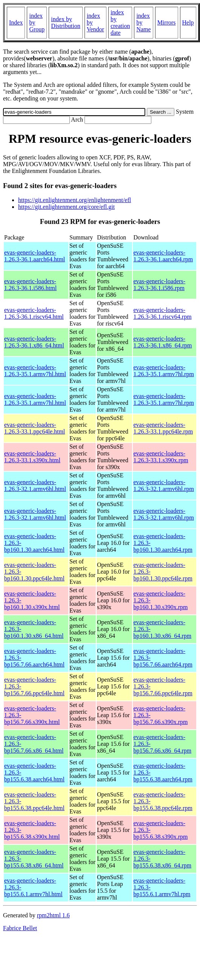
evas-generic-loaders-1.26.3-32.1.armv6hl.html (35, 485)
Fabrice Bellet (20, 928)
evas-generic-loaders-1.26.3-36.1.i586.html (30, 285)
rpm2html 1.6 (53, 915)
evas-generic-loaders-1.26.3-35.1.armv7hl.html (35, 371)
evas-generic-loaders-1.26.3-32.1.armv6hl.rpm (163, 485)
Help (188, 22)
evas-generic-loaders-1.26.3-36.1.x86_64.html (34, 342)
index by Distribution (65, 22)
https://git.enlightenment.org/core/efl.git (66, 207)
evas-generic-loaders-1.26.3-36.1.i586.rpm (159, 285)
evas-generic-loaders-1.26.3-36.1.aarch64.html (35, 256)
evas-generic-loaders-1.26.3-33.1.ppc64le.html (35, 428)
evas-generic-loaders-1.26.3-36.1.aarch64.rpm (163, 256)
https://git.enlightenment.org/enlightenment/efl (75, 200)
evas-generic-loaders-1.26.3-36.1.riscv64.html (34, 313)
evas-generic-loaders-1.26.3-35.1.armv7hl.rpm (163, 371)
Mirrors (167, 22)
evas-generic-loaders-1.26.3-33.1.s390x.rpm (161, 457)
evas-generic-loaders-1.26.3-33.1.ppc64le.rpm (163, 428)
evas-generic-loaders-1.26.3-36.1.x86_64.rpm (162, 342)
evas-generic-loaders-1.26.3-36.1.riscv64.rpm (162, 313)
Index (16, 22)
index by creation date (120, 22)
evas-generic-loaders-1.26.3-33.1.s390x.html (32, 457)
